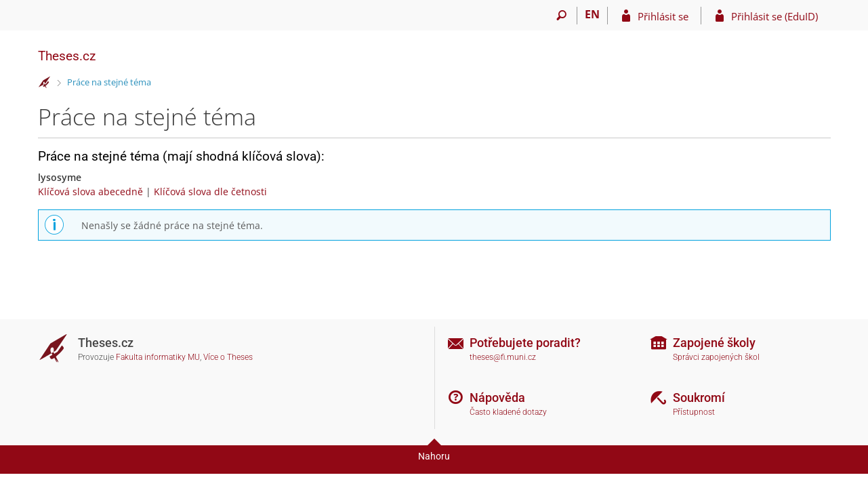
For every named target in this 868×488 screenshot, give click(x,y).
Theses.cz (67, 56)
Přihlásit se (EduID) (774, 16)
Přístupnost (694, 412)
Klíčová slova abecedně (90, 191)
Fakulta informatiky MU (158, 357)
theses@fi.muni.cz (503, 357)
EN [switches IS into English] (592, 14)
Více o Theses (228, 357)
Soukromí (699, 398)
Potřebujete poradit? (525, 343)
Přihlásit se (663, 16)
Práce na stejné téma (109, 82)
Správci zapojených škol (716, 357)
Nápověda (497, 398)
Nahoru (434, 456)
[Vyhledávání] (562, 16)
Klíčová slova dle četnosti (210, 191)
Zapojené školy (714, 343)
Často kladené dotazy (508, 412)
